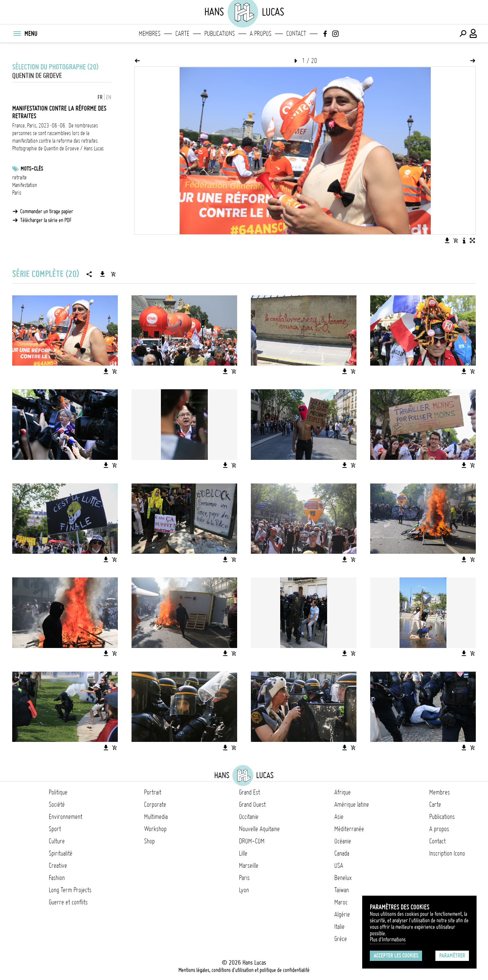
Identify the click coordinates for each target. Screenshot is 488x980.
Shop (149, 841)
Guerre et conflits (68, 902)
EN (109, 97)
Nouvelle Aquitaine (259, 829)
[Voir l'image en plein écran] (472, 240)
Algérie (342, 914)
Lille (243, 853)
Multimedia (156, 817)
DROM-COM (252, 841)
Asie (339, 817)
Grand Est (250, 792)
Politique (58, 792)
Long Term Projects (70, 890)
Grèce (341, 939)
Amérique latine (352, 804)
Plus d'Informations (388, 940)
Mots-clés (32, 169)
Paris (17, 193)
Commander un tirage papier (47, 211)
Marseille (249, 866)
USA (339, 866)
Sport (55, 829)
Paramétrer (452, 956)
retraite (19, 177)
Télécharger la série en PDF (46, 220)
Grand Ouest (252, 804)
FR (100, 97)
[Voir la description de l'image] (464, 240)
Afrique (343, 792)
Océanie (343, 841)
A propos (261, 34)
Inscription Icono (447, 853)
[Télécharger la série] (103, 274)
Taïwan (342, 890)
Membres (150, 34)
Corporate (155, 804)
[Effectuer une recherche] (463, 34)
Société (57, 804)
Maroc (341, 902)
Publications (220, 34)
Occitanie (249, 817)
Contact (296, 34)
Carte (182, 34)
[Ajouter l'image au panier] (456, 240)
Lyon (244, 890)
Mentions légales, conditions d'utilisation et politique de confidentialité (244, 970)
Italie (340, 927)
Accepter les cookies (396, 956)
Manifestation (25, 185)
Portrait (153, 792)
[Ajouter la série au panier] (113, 274)
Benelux (343, 878)
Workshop (155, 829)
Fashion (57, 878)
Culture (57, 841)
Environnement (66, 817)
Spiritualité (61, 853)
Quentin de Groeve (37, 76)
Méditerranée (349, 829)
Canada (342, 853)
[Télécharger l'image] (447, 240)
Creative (58, 866)
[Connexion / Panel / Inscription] (474, 34)
